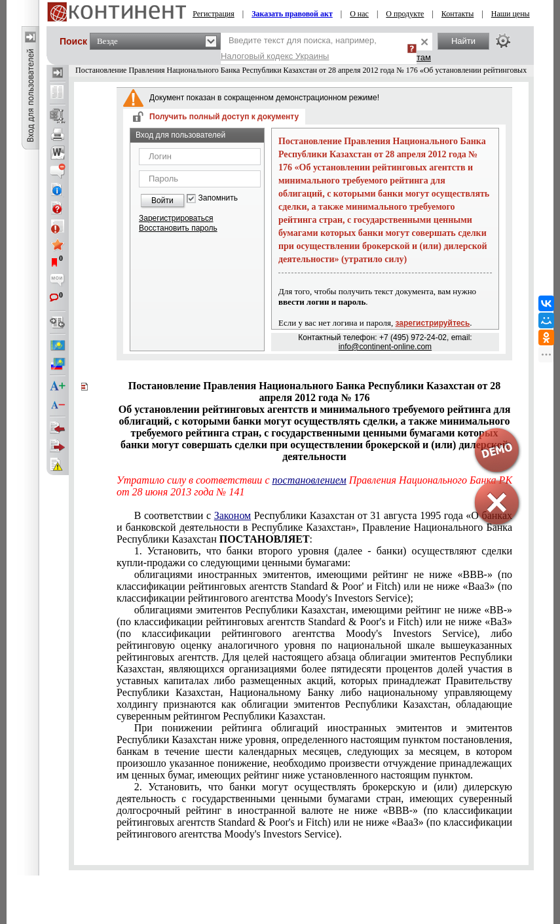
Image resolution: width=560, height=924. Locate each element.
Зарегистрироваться (176, 218)
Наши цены (511, 14)
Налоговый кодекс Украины (275, 56)
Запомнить (218, 198)
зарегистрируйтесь (433, 323)
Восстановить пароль (178, 228)
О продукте (405, 14)
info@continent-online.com (385, 347)
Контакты (458, 14)
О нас (359, 14)
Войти (162, 201)
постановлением (309, 480)
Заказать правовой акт (292, 14)
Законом (233, 515)
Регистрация (214, 14)
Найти (463, 41)
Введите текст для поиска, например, (299, 48)
